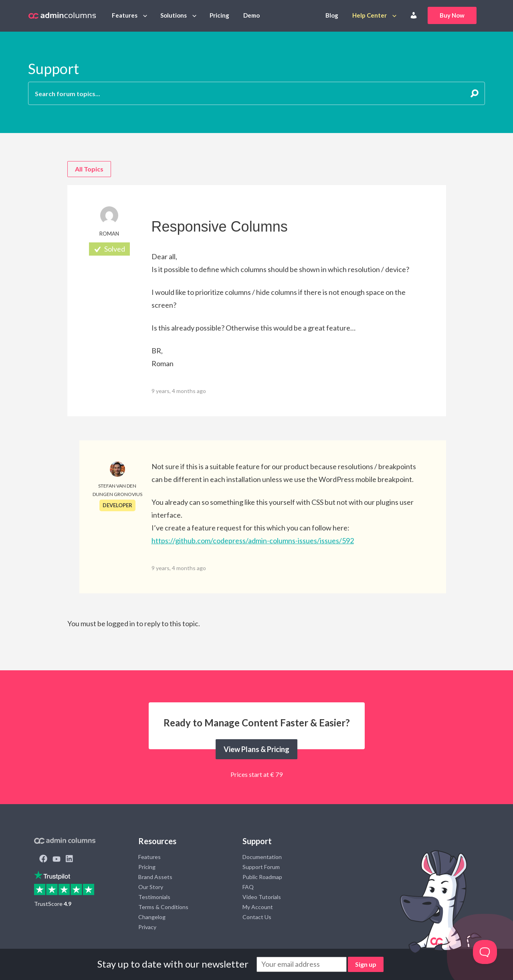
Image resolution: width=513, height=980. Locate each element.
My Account (258, 907)
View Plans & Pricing (256, 749)
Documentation (262, 857)
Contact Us (257, 917)
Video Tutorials (262, 897)
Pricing (219, 15)
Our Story (151, 887)
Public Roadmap (262, 877)
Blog (332, 15)
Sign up (366, 964)
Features (125, 15)
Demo (251, 15)
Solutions (174, 15)
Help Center (370, 15)
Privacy (147, 927)
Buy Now (452, 15)
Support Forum (261, 867)
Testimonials (154, 897)
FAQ (248, 887)
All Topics (89, 169)
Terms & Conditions (163, 907)
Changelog (152, 917)
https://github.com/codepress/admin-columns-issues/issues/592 (253, 540)
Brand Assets (155, 877)
